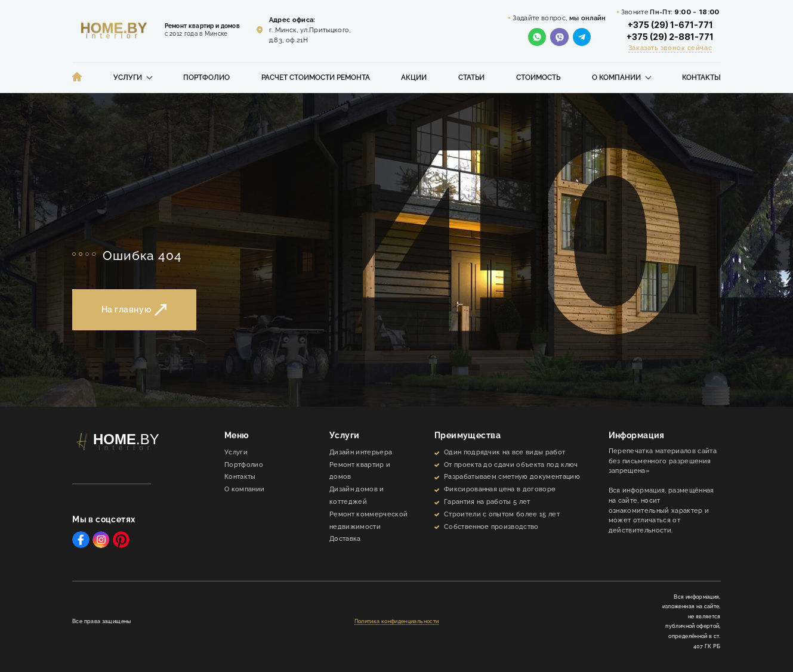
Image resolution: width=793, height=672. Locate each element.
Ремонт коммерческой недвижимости (368, 521)
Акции (414, 78)
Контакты (701, 78)
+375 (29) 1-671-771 (670, 25)
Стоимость (538, 78)
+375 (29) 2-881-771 (670, 37)
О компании (616, 78)
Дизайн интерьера (361, 452)
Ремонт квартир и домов (360, 471)
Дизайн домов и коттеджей (357, 496)
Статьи (471, 78)
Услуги (128, 78)
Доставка (345, 539)
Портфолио (206, 78)
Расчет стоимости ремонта (316, 78)
